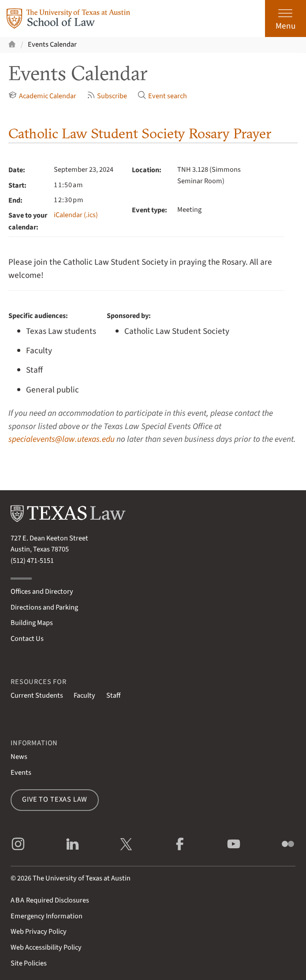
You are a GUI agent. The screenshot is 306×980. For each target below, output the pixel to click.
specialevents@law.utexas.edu (62, 439)
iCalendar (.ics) (76, 215)
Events (21, 773)
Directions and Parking (44, 607)
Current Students (37, 695)
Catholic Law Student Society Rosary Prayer (140, 133)
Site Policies (29, 963)
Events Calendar (52, 44)
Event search (162, 96)
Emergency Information (47, 916)
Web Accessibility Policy (46, 947)
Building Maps (32, 623)
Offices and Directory (42, 592)
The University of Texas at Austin (82, 878)
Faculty (84, 695)
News (19, 757)
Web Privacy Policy (39, 932)
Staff (113, 695)
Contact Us (27, 639)
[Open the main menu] (285, 18)
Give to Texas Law (55, 799)
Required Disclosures (50, 900)
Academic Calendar (42, 96)
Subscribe (107, 96)
